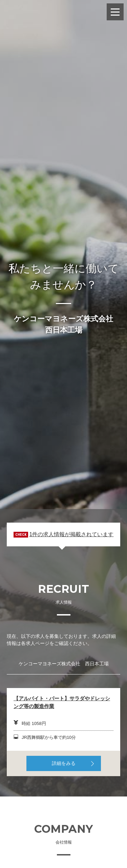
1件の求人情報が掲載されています (71, 534)
